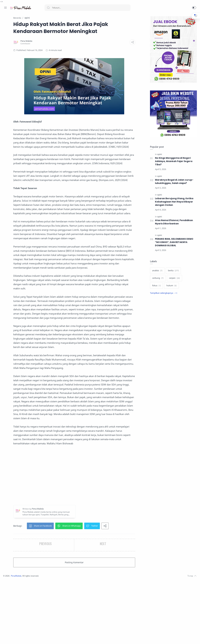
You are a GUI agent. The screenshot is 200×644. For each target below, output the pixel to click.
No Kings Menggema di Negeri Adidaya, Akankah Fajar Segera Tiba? (173, 161)
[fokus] (156, 286)
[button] (194, 8)
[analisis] (156, 271)
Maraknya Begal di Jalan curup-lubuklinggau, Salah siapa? (173, 182)
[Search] (87, 8)
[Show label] (163, 293)
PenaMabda (58, 639)
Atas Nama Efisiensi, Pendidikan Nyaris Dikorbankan (173, 222)
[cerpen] (174, 278)
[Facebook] (5, 638)
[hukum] (171, 286)
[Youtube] (20, 638)
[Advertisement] (95, 539)
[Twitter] (15, 638)
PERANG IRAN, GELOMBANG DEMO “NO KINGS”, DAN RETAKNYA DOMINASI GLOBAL (174, 242)
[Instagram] (10, 638)
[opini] (159, 154)
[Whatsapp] (24, 638)
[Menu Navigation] (5, 8)
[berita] (173, 271)
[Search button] (48, 8)
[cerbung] (157, 278)
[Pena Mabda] (58, 41)
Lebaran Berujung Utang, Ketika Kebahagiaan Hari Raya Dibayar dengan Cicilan (173, 202)
